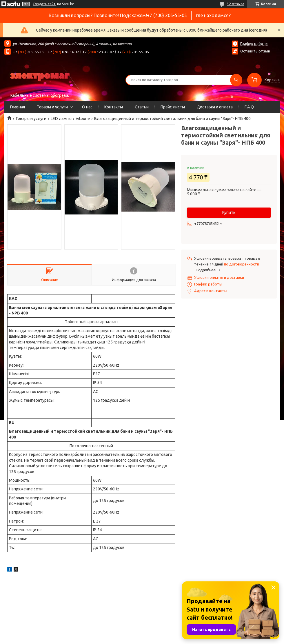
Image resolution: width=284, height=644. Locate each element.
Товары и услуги (52, 107)
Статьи (142, 107)
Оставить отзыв (255, 51)
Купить (229, 212)
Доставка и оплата (215, 107)
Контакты (114, 107)
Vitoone (83, 119)
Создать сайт (44, 4)
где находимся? (213, 15)
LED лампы (61, 119)
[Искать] (236, 80)
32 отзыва (236, 4)
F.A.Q (249, 107)
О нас (87, 107)
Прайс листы (173, 107)
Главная (18, 107)
